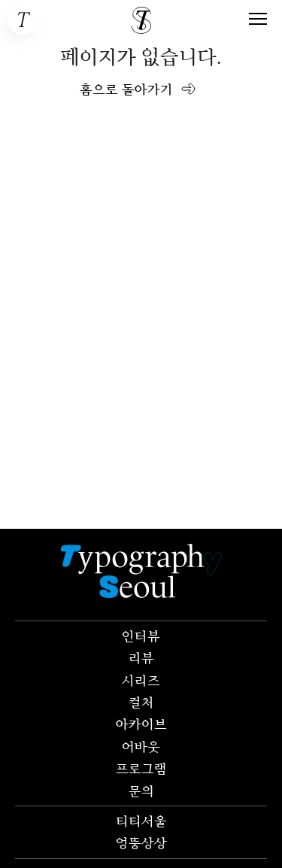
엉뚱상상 (141, 842)
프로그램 (141, 768)
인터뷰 (141, 636)
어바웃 (141, 746)
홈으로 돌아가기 (126, 89)
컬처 (141, 702)
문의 (141, 791)
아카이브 (141, 724)
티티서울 (141, 821)
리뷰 (141, 657)
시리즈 (141, 680)
